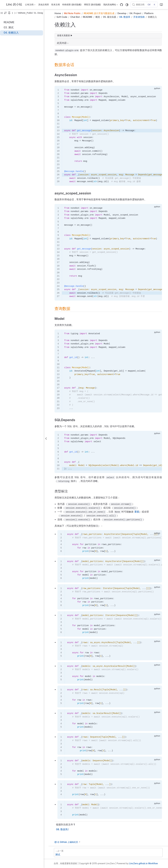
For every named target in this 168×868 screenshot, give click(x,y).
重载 (137, 512)
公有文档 (30, 5)
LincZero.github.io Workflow (143, 863)
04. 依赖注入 (11, 33)
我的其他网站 (111, 5)
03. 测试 (9, 27)
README (9, 22)
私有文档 (56, 4)
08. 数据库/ (62, 829)
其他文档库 (44, 4)
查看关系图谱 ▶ (65, 35)
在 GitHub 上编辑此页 (66, 842)
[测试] (108, 853)
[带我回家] (13, 5)
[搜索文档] (144, 5)
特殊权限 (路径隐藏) (72, 4)
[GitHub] (121, 5)
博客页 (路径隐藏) (92, 4)
